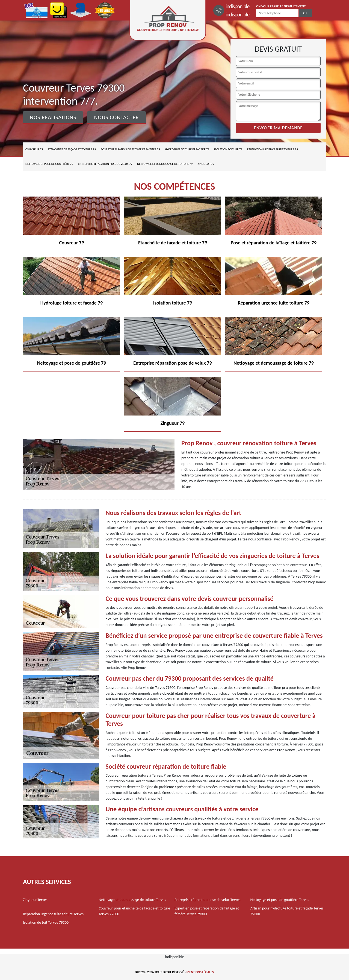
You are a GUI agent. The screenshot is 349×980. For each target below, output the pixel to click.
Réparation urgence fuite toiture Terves (53, 914)
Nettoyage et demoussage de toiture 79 (165, 164)
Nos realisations (53, 117)
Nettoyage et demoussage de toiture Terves (132, 900)
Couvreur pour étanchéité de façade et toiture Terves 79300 (134, 911)
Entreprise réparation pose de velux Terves (207, 900)
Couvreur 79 (34, 149)
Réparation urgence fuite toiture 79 (273, 149)
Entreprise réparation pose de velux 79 (105, 164)
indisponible (237, 6)
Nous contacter (116, 117)
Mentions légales (200, 972)
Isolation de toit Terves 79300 (46, 922)
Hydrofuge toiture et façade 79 (187, 149)
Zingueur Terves (35, 900)
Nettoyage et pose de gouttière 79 (49, 164)
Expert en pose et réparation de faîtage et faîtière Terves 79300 (207, 911)
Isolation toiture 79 (228, 149)
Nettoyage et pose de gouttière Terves (280, 900)
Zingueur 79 (206, 164)
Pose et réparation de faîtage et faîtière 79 (130, 149)
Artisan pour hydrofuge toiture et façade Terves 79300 (287, 911)
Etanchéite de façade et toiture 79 (72, 149)
